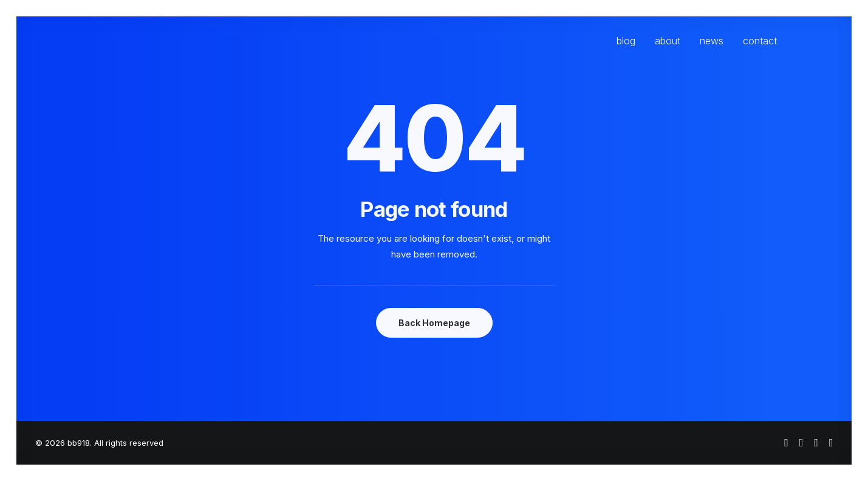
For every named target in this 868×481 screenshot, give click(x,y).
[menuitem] (630, 41)
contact (760, 41)
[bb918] (136, 41)
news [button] (712, 41)
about (668, 41)
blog (626, 41)
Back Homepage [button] (434, 323)
